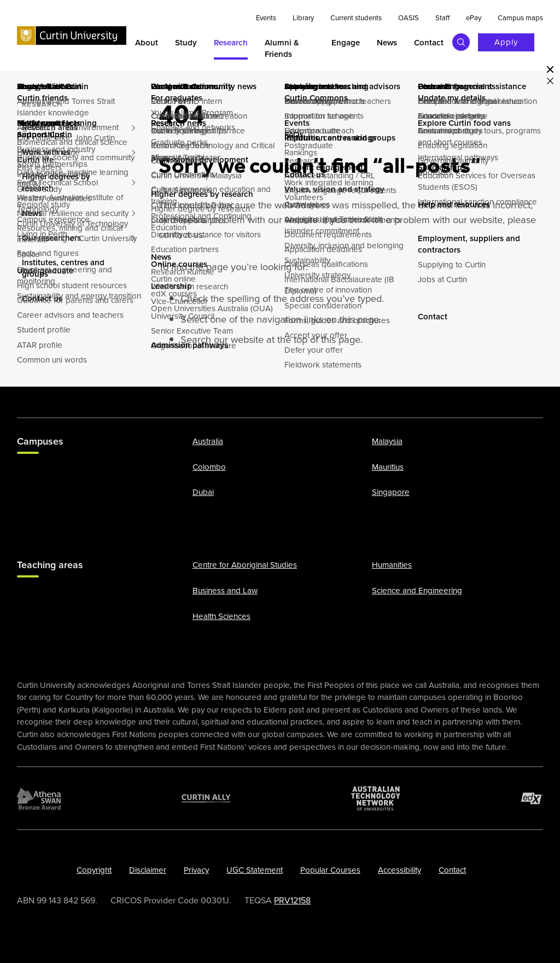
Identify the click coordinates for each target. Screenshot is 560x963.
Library (303, 18)
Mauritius (388, 466)
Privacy (196, 870)
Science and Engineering (417, 591)
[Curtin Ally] (206, 798)
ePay (474, 18)
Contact (452, 870)
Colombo (209, 466)
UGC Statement (255, 870)
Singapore (391, 492)
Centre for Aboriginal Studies (245, 565)
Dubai (203, 492)
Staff (442, 18)
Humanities (392, 565)
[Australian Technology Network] (376, 798)
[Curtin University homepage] (72, 35)
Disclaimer (148, 870)
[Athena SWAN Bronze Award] (39, 798)
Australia (208, 441)
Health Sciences (221, 616)
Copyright (94, 870)
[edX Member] (532, 798)
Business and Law (225, 591)
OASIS (409, 18)
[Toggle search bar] (461, 42)
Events (266, 18)
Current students (356, 18)
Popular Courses (330, 870)
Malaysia (387, 441)
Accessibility (399, 870)
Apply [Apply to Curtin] (506, 42)
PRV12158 (292, 900)
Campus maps (520, 18)
